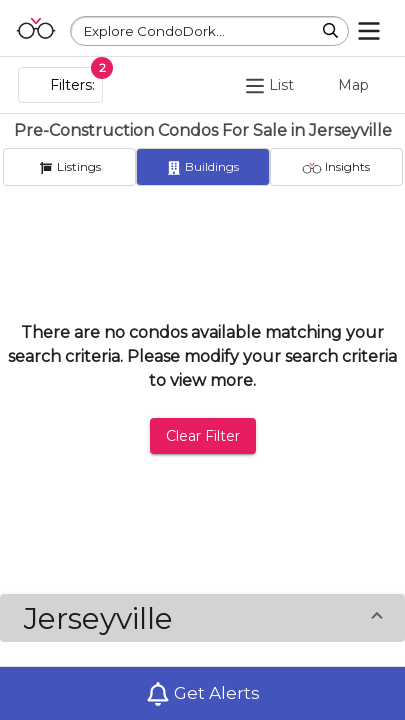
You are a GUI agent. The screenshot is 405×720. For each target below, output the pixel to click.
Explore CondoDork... (154, 31)
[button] (202, 618)
